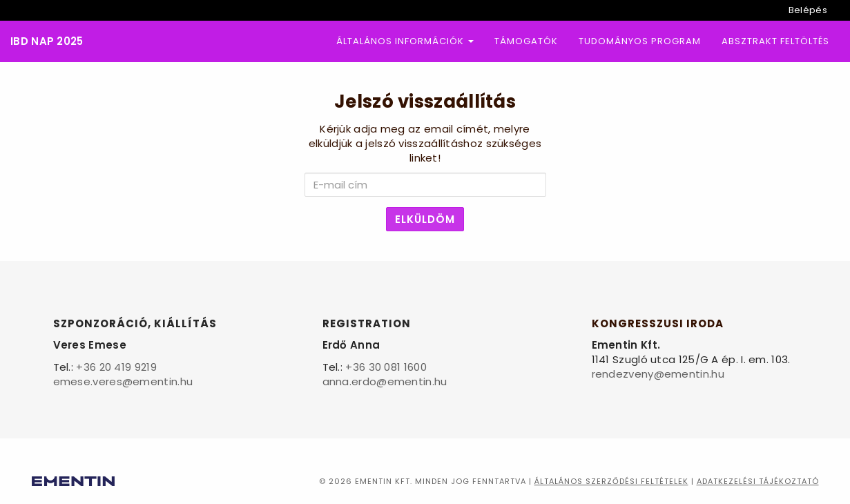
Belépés (808, 10)
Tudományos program (640, 41)
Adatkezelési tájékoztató (758, 481)
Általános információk (405, 41)
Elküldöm (425, 219)
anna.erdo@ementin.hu (385, 381)
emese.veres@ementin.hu (123, 381)
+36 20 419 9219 (116, 367)
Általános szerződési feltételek (611, 481)
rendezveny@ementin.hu (658, 374)
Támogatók (526, 41)
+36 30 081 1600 (386, 367)
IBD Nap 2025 (47, 42)
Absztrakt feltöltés (775, 41)
